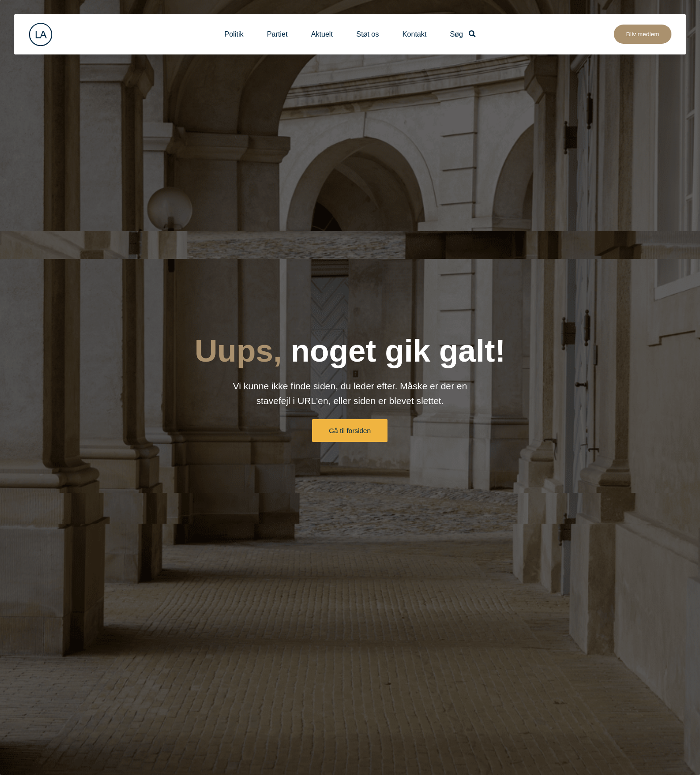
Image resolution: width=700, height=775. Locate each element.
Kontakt (414, 34)
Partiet (277, 34)
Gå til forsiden (350, 431)
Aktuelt (322, 34)
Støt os (368, 34)
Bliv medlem (643, 34)
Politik (234, 34)
